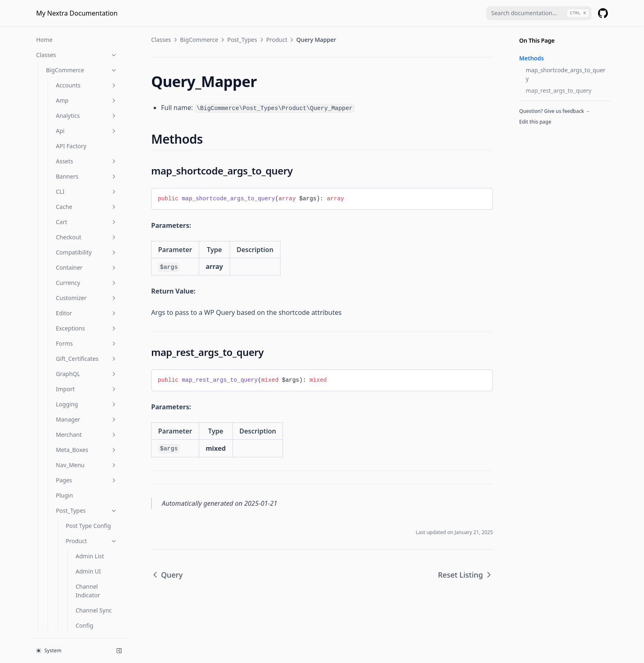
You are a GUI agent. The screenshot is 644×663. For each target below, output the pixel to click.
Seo (80, 179)
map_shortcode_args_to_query (566, 74)
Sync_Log (92, 344)
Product (86, 118)
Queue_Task (92, 329)
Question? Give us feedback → (555, 111)
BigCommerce (199, 40)
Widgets (87, 526)
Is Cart (55, 587)
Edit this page (535, 122)
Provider (57, 541)
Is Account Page (68, 572)
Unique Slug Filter (92, 238)
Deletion (87, 103)
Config (84, 88)
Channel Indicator (88, 53)
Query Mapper (96, 149)
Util (87, 496)
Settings (87, 435)
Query (84, 134)
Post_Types (242, 40)
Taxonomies (87, 465)
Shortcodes (87, 450)
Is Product (60, 617)
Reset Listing (93, 164)
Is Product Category (73, 632)
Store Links (90, 218)
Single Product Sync (95, 199)
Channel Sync (94, 73)
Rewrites (87, 405)
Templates (87, 481)
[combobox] (539, 13)
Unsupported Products (93, 262)
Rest (87, 374)
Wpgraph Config (88, 285)
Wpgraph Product (88, 309)
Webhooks (87, 511)
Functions (77, 556)
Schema (87, 420)
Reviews (87, 389)
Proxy (87, 359)
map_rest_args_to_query (559, 91)
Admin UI (88, 34)
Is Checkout (62, 602)
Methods (531, 58)
